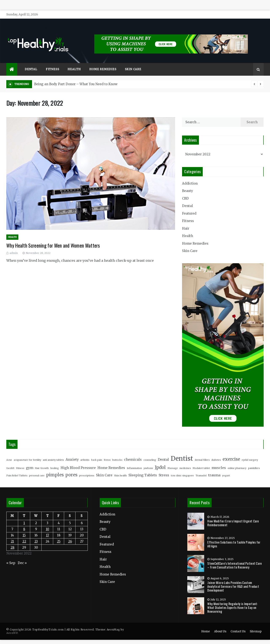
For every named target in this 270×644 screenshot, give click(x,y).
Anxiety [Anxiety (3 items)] (72, 453)
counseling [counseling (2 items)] (150, 454)
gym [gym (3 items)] (30, 461)
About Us (220, 625)
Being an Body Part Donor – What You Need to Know (76, 78)
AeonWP (12, 627)
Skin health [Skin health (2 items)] (120, 469)
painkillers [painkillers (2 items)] (254, 462)
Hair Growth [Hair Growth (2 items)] (42, 462)
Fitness (53, 63)
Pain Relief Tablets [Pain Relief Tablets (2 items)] (17, 469)
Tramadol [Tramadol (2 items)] (201, 469)
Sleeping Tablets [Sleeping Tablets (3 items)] (143, 469)
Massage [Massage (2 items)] (173, 462)
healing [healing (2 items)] (55, 462)
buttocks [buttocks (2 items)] (117, 454)
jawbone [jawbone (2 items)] (148, 462)
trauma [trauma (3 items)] (214, 469)
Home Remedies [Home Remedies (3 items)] (111, 461)
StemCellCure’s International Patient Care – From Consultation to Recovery (235, 559)
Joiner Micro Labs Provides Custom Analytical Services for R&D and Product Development (233, 580)
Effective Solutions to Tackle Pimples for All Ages (234, 538)
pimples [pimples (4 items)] (55, 469)
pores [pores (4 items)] (71, 469)
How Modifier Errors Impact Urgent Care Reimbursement (233, 517)
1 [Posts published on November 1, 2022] (24, 517)
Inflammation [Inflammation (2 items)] (134, 462)
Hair (186, 222)
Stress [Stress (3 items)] (164, 469)
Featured (189, 207)
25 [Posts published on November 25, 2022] (59, 535)
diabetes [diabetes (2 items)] (216, 454)
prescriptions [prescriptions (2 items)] (87, 469)
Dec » (22, 557)
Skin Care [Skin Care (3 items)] (104, 469)
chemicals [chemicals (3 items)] (133, 453)
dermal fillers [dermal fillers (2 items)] (202, 454)
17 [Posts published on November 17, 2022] (48, 529)
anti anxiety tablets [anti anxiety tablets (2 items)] (53, 454)
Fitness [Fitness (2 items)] (20, 462)
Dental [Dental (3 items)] (163, 453)
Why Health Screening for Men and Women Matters (53, 239)
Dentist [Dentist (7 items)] (182, 452)
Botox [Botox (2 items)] (107, 454)
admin (14, 247)
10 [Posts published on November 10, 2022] (47, 523)
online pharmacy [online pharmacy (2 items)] (237, 462)
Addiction (190, 177)
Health (74, 63)
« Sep (11, 557)
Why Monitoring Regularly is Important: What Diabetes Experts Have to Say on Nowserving (232, 601)
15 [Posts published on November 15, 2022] (24, 529)
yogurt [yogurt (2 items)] (226, 469)
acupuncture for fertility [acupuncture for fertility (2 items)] (27, 454)
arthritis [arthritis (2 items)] (85, 454)
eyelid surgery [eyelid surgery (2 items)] (250, 454)
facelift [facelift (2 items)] (10, 462)
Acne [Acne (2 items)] (9, 454)
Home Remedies (103, 63)
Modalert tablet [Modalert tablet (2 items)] (201, 462)
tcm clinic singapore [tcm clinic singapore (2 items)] (182, 469)
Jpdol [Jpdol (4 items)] (160, 461)
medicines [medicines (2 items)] (185, 462)
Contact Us (238, 625)
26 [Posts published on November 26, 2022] (70, 535)
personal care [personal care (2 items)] (37, 469)
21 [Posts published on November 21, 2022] (12, 535)
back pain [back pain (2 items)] (97, 454)
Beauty (188, 184)
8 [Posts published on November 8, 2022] (24, 523)
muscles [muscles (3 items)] (219, 461)
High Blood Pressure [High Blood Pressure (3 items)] (78, 461)
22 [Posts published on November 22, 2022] (24, 535)
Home (206, 625)
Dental (31, 63)
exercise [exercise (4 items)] (231, 453)
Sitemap (256, 625)
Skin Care (133, 63)
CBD (185, 192)
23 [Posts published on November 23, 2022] (36, 535)
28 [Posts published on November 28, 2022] (12, 541)
